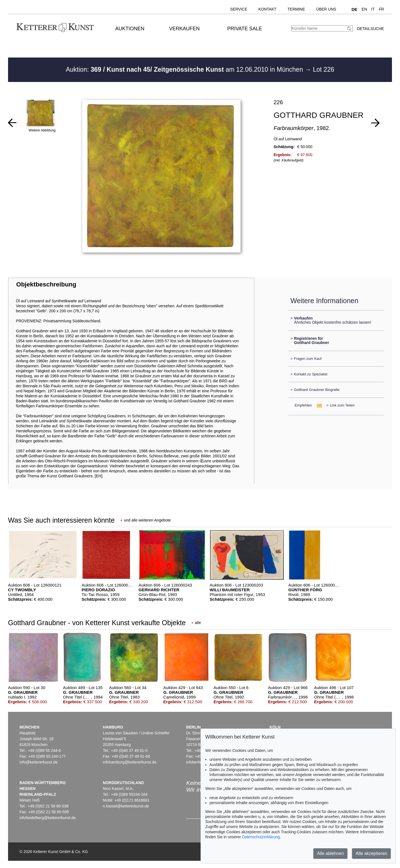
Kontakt (267, 9)
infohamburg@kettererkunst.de (129, 762)
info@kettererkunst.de (38, 762)
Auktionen (130, 29)
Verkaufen (184, 29)
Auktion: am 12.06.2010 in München (185, 69)
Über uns (326, 9)
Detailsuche (370, 29)
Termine (296, 9)
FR (382, 9)
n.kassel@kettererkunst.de (126, 806)
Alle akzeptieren (371, 853)
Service (239, 9)
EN (364, 9)
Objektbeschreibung (46, 284)
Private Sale (245, 29)
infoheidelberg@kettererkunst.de (48, 818)
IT (373, 9)
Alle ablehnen (330, 853)
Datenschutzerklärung (261, 837)
